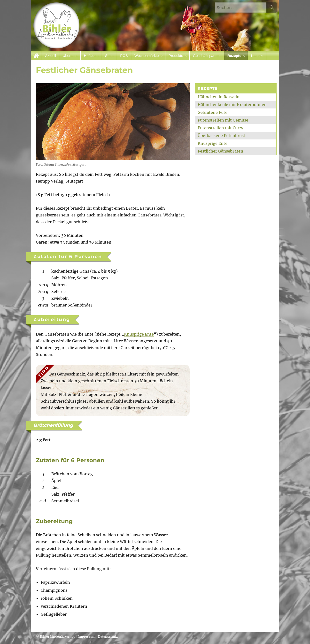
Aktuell (50, 56)
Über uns (70, 56)
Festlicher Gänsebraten (220, 151)
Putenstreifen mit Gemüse (223, 120)
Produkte (176, 56)
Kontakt (257, 56)
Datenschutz (108, 637)
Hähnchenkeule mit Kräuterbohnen (232, 105)
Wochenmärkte (147, 56)
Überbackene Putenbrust (221, 136)
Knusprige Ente (139, 334)
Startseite (36, 56)
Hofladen (91, 56)
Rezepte (234, 56)
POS (124, 56)
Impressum (86, 637)
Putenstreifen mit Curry (220, 128)
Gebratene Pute (213, 112)
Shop (109, 56)
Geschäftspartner (207, 56)
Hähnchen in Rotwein (219, 97)
